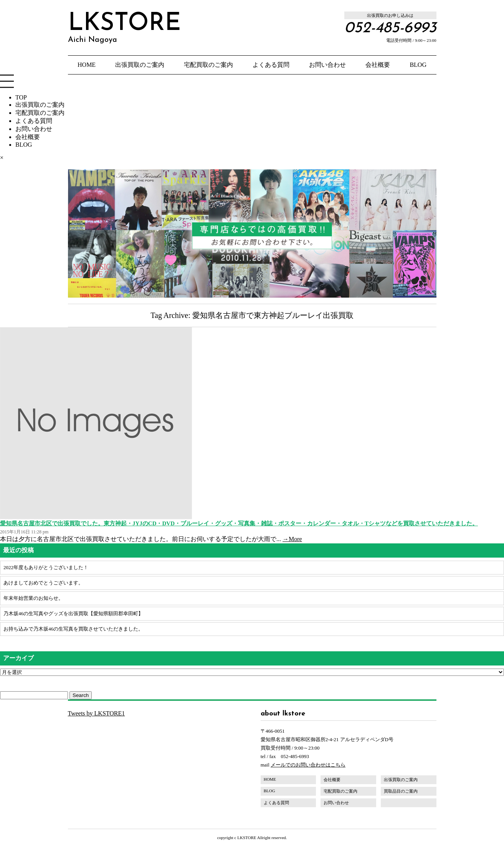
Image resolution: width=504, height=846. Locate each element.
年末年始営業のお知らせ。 (33, 598)
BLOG (418, 65)
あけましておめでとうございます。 (43, 583)
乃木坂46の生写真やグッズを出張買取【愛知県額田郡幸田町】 (73, 613)
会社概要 (378, 65)
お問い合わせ (327, 65)
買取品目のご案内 (401, 791)
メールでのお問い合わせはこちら (308, 765)
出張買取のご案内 (140, 65)
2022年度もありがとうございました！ (46, 567)
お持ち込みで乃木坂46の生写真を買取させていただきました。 (73, 629)
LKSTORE (124, 28)
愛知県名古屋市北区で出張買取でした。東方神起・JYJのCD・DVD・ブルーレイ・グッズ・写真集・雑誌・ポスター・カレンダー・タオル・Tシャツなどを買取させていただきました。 (239, 523)
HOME (87, 65)
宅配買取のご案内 (208, 65)
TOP (21, 97)
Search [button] (81, 695)
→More (292, 539)
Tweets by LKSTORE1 (97, 713)
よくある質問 (271, 65)
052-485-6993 (390, 28)
